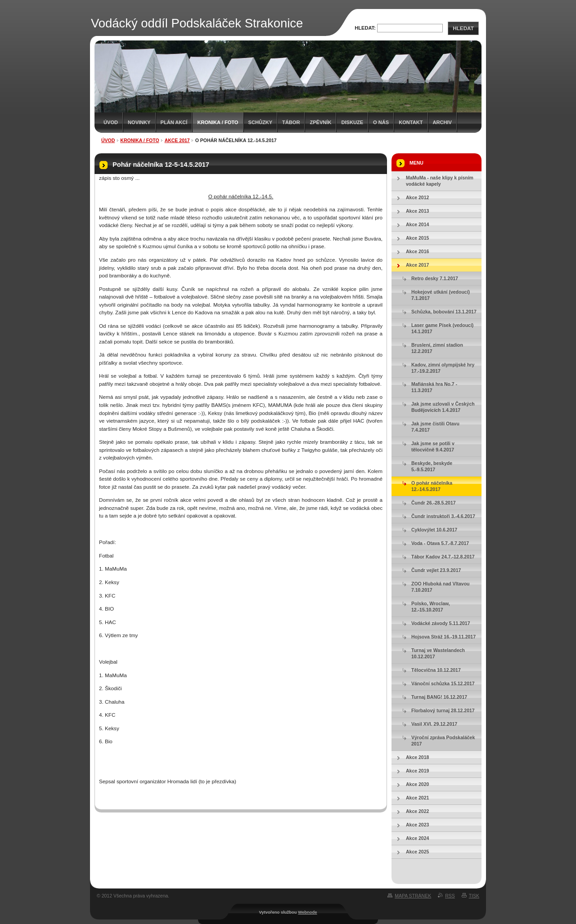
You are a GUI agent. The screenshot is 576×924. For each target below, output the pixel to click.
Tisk (474, 896)
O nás (381, 122)
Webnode (307, 912)
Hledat (463, 28)
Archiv (442, 122)
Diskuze (352, 122)
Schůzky (261, 122)
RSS (450, 896)
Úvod (111, 122)
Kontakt (411, 122)
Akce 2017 (177, 140)
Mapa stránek (413, 896)
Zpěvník (320, 122)
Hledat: (365, 28)
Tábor (291, 122)
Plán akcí (174, 122)
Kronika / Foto (218, 122)
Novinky (139, 122)
